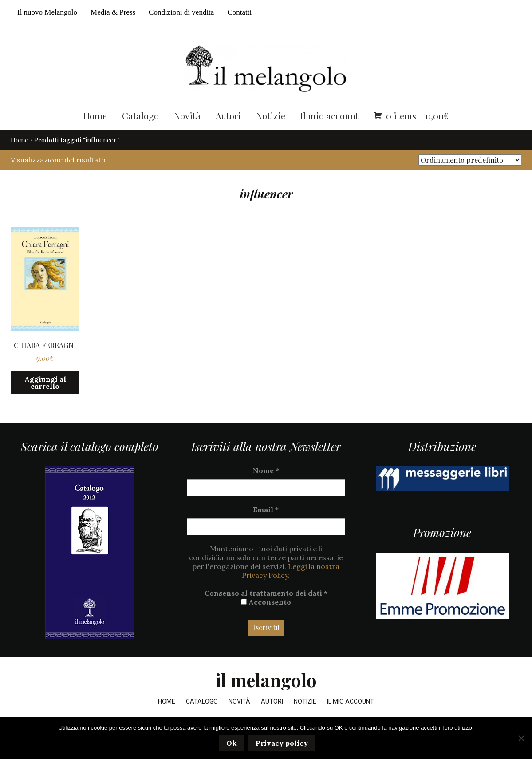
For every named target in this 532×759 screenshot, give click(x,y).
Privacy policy (283, 744)
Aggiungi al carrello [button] (45, 399)
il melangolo (266, 697)
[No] (521, 739)
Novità (187, 132)
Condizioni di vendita (181, 12)
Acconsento (266, 619)
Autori (228, 132)
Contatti (239, 12)
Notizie (271, 132)
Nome (266, 487)
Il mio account (329, 132)
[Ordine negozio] (470, 176)
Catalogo (140, 132)
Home (95, 132)
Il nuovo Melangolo (47, 12)
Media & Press (113, 12)
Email (266, 526)
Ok (233, 744)
